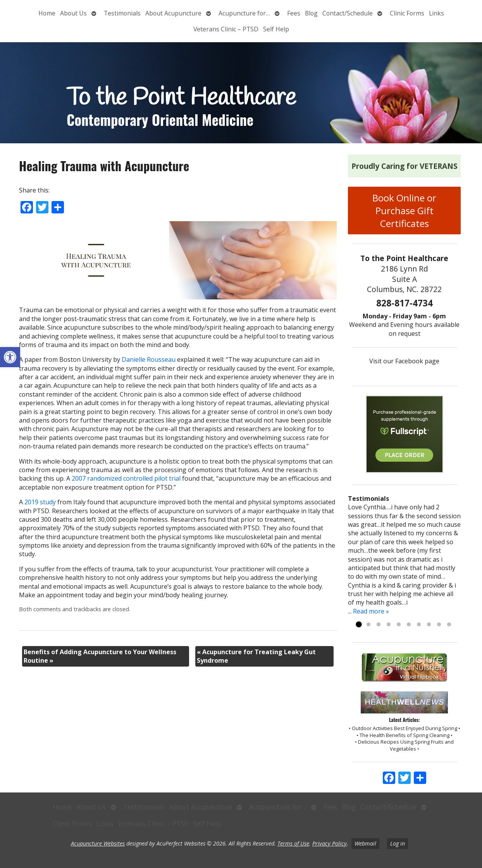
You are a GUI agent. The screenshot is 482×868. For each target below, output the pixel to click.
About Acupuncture (173, 13)
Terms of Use (293, 843)
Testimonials (122, 13)
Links (436, 13)
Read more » (371, 611)
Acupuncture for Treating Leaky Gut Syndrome (256, 656)
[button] (10, 357)
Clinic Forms (407, 13)
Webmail (365, 843)
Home (47, 13)
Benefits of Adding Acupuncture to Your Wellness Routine (100, 656)
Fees (294, 13)
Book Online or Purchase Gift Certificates (404, 211)
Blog (311, 13)
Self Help (276, 29)
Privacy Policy (330, 843)
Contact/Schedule (348, 13)
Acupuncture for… (244, 13)
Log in (398, 843)
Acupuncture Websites (98, 843)
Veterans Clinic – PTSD (226, 29)
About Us (73, 13)
